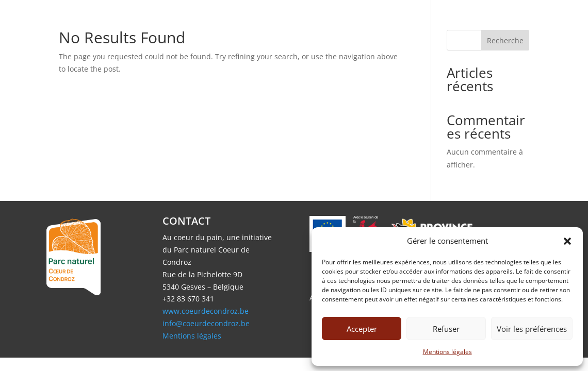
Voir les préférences (532, 329)
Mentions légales (447, 352)
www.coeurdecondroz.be (206, 311)
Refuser (446, 329)
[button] (567, 241)
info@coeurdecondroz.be (206, 323)
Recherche (505, 40)
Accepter (362, 329)
